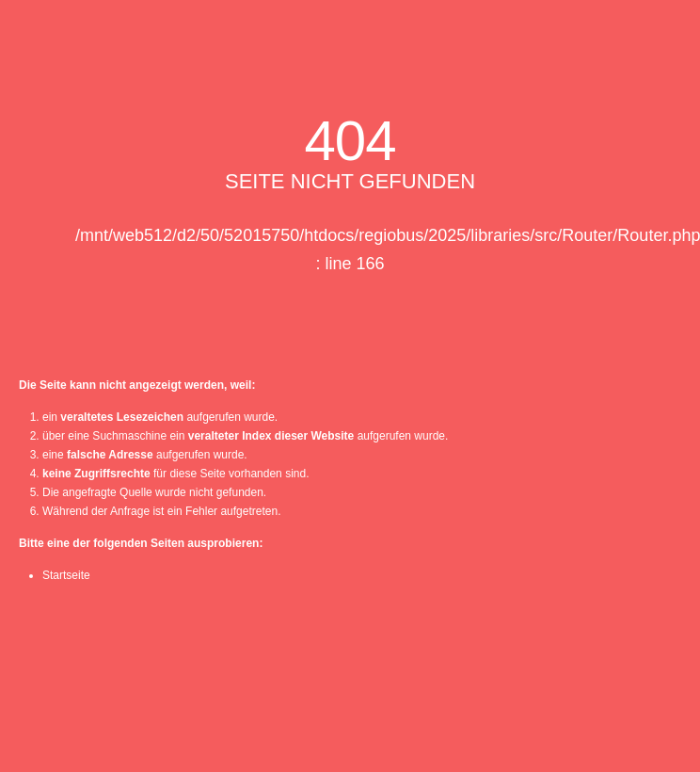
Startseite (66, 575)
